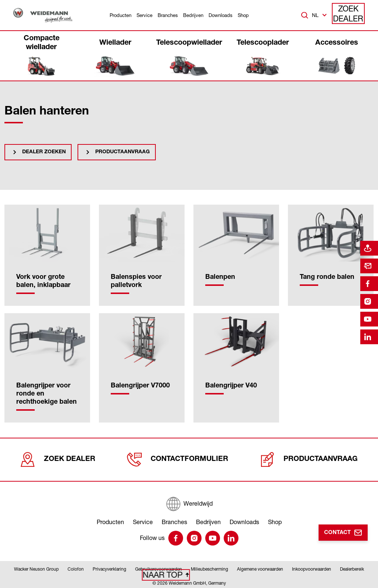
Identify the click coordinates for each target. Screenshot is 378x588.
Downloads (221, 15)
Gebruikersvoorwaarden (159, 567)
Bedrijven (193, 15)
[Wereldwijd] (189, 500)
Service (145, 15)
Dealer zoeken (44, 152)
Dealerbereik (352, 567)
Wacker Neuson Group (36, 567)
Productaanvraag (123, 152)
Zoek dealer (348, 15)
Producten (121, 15)
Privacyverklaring (109, 567)
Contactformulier (178, 458)
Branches (168, 15)
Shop (243, 15)
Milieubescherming (209, 567)
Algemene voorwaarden (260, 567)
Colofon (76, 567)
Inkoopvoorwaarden (312, 567)
